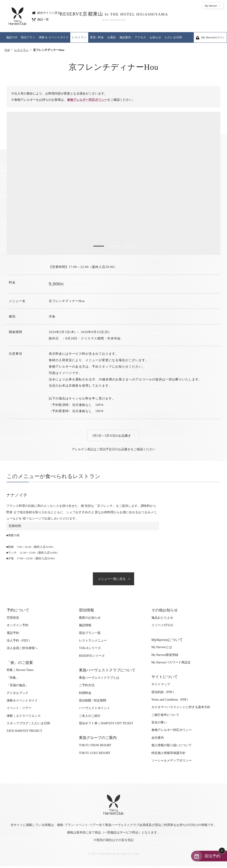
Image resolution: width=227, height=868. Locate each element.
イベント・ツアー (19, 710)
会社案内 (158, 740)
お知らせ (155, 37)
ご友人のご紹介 (90, 718)
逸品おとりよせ (162, 620)
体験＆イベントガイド (22, 702)
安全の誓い (159, 724)
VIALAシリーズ (90, 650)
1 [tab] (98, 246)
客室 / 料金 (97, 37)
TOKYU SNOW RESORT (95, 747)
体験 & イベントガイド (54, 37)
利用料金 (85, 695)
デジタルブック (18, 695)
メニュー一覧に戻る (112, 580)
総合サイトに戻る (46, 13)
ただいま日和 (173, 37)
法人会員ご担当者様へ (22, 650)
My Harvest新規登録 (165, 657)
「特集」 (13, 680)
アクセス (140, 37)
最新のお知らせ (90, 620)
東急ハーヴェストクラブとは (99, 680)
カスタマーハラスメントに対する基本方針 (181, 709)
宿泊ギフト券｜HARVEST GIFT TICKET (106, 725)
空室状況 (13, 620)
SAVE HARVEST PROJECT (24, 733)
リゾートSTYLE (162, 627)
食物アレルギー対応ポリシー (87, 100)
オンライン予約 (18, 627)
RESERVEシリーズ (92, 658)
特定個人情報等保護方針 (168, 755)
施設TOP (12, 37)
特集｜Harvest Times (20, 672)
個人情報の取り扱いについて (172, 747)
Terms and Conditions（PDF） (171, 702)
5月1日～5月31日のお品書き (112, 436)
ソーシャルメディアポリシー (172, 762)
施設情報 (85, 627)
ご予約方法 (87, 687)
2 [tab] (113, 246)
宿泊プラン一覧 (90, 635)
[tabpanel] (113, 184)
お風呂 (112, 37)
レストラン (79, 37)
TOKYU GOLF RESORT (95, 755)
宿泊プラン (28, 37)
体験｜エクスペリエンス (24, 718)
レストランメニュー (93, 642)
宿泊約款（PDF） (163, 694)
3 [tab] (129, 246)
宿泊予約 (210, 855)
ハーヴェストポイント (94, 710)
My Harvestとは (162, 649)
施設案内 (125, 37)
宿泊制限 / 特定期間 (93, 702)
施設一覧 (41, 19)
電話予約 (13, 635)
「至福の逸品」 (18, 687)
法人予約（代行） (19, 642)
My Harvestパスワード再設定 (171, 664)
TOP (7, 50)
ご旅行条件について (165, 717)
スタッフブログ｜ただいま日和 (28, 725)
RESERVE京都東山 (113, 16)
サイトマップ (161, 686)
